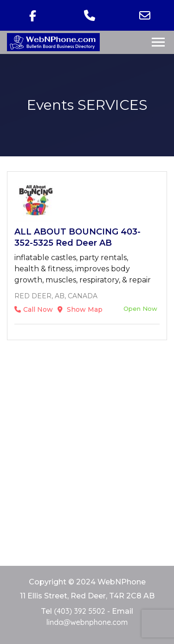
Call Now (34, 309)
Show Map (80, 309)
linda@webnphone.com (87, 622)
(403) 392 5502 (79, 611)
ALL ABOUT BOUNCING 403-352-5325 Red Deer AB (77, 237)
